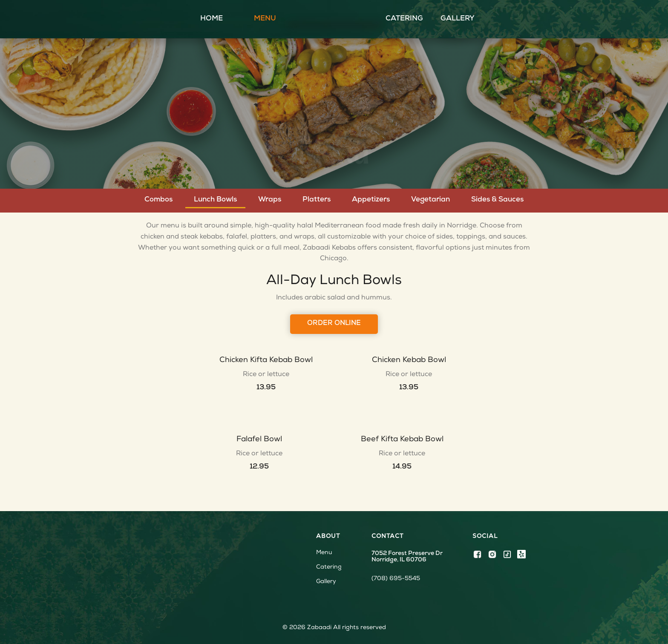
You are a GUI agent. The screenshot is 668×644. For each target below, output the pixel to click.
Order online (334, 324)
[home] (334, 19)
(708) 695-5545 (396, 579)
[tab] (158, 200)
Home (212, 19)
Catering (404, 19)
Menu (265, 19)
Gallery (458, 19)
